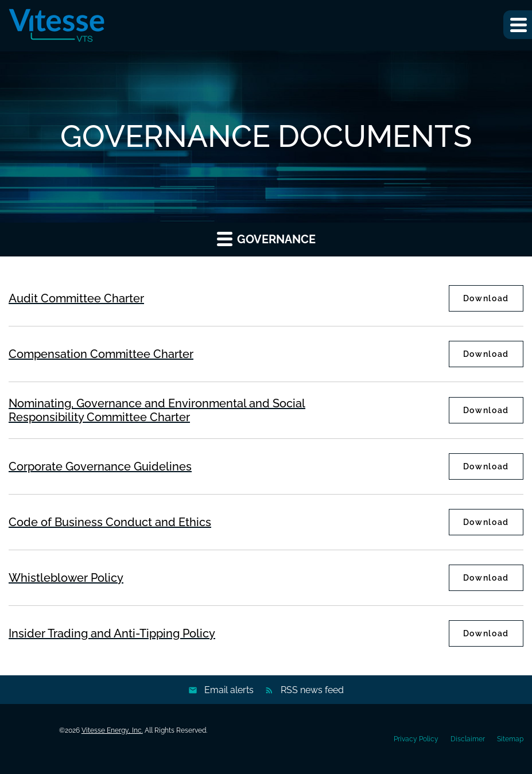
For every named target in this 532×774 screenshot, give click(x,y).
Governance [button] (266, 238)
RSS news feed (312, 690)
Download (493, 298)
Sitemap (510, 739)
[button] (518, 25)
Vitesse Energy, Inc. (112, 730)
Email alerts (229, 690)
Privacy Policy (416, 739)
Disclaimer (468, 739)
